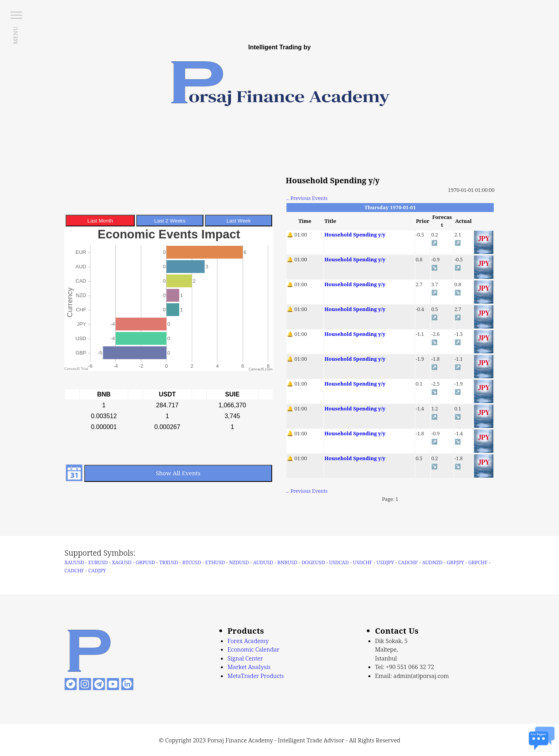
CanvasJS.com (260, 369)
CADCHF (408, 562)
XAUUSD (74, 562)
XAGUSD (122, 562)
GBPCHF (478, 562)
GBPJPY (456, 562)
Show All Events (178, 473)
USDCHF (363, 562)
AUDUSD (263, 562)
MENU (15, 35)
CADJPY (97, 570)
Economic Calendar (253, 649)
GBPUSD (146, 562)
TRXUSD (169, 562)
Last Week (239, 221)
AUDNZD (432, 562)
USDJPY (385, 562)
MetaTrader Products (256, 676)
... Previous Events (307, 198)
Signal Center (245, 658)
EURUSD (98, 562)
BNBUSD (287, 562)
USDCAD (339, 562)
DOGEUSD (313, 562)
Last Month (100, 221)
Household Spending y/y (355, 235)
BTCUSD (192, 562)
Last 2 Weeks (170, 221)
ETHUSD (215, 562)
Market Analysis (249, 667)
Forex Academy (248, 641)
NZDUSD (239, 562)
